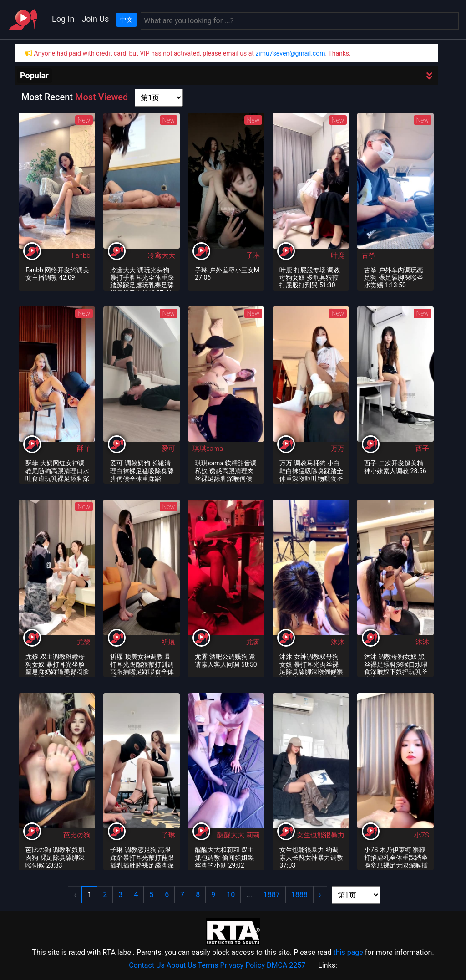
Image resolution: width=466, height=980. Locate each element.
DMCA (277, 965)
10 (231, 895)
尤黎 (84, 642)
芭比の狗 (77, 835)
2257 (297, 965)
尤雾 (253, 642)
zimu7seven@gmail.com (290, 53)
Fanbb (81, 255)
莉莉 (253, 835)
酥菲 (84, 449)
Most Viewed (101, 97)
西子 (422, 449)
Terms (208, 965)
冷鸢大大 (162, 255)
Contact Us (147, 965)
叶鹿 (338, 255)
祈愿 (168, 642)
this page (348, 952)
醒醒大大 (232, 835)
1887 (272, 895)
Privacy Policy (243, 965)
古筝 (369, 255)
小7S (421, 835)
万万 (338, 449)
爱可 (168, 449)
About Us (181, 965)
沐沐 (338, 642)
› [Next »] (320, 895)
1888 (299, 895)
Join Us (95, 19)
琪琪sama (208, 449)
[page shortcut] (159, 98)
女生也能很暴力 (321, 835)
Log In (63, 19)
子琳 (253, 255)
